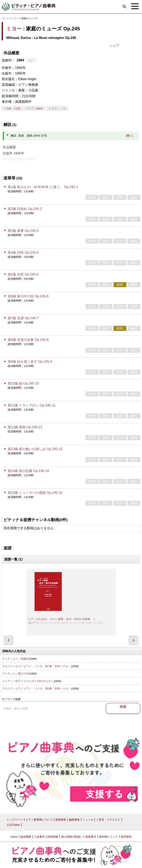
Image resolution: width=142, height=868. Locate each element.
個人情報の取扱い (72, 837)
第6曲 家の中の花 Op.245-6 (28, 296)
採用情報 (53, 837)
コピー (31, 60)
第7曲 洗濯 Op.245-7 (23, 318)
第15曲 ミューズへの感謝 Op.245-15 (35, 493)
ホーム (6, 18)
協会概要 (26, 837)
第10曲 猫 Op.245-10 (23, 383)
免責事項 (91, 837)
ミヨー (15, 18)
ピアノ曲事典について (39, 820)
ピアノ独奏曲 (36, 108)
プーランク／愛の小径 (15, 674)
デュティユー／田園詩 (15, 659)
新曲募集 (61, 820)
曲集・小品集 (14, 108)
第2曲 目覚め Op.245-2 (25, 209)
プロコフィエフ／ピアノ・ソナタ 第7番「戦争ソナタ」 (36, 666)
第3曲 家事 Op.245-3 (23, 231)
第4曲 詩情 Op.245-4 (23, 253)
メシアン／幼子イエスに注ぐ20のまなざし (28, 681)
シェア (114, 45)
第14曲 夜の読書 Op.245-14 (28, 471)
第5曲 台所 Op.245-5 (23, 274)
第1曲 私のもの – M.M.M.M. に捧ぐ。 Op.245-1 (43, 187)
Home (14, 837)
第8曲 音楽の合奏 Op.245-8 (28, 340)
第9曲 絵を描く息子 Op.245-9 (30, 362)
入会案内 (39, 837)
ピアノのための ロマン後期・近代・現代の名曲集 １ (62, 619)
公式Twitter (13, 825)
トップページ (15, 820)
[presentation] (9, 640)
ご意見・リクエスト (108, 820)
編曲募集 (74, 820)
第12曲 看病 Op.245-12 (25, 427)
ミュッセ (88, 820)
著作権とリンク (108, 837)
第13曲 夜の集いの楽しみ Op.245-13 (35, 449)
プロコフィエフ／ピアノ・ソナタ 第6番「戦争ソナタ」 (36, 689)
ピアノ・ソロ (59, 108)
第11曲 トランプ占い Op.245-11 (32, 405)
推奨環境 (126, 837)
